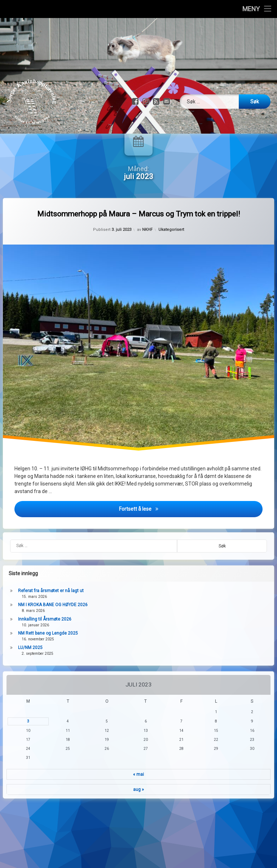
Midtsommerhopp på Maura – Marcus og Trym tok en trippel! (138, 240)
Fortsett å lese (191, 535)
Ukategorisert (171, 256)
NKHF (147, 256)
